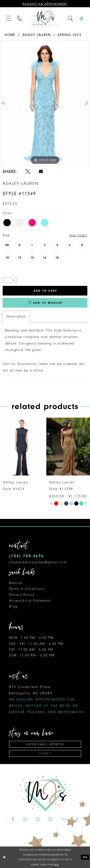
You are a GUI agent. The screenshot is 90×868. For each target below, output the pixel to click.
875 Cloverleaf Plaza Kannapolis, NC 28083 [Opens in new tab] (47, 699)
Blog (13, 606)
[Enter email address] (45, 744)
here (56, 865)
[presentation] (22, 447)
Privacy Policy (22, 595)
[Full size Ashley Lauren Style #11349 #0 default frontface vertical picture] (45, 103)
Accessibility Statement (30, 601)
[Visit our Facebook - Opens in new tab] (13, 820)
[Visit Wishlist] (82, 18)
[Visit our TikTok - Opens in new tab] (77, 820)
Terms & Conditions (27, 589)
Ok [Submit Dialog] (85, 857)
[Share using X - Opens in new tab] (28, 172)
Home (10, 35)
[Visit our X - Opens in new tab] (64, 820)
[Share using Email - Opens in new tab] (41, 171)
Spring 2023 (69, 35)
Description (16, 316)
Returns (16, 583)
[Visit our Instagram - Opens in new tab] (25, 820)
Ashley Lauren (36, 35)
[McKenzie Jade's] (45, 18)
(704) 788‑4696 (27, 556)
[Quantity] (10, 280)
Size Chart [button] (78, 235)
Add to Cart (45, 291)
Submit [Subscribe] (45, 753)
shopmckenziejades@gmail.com (38, 562)
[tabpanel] (45, 103)
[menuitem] (9, 18)
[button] (9, 18)
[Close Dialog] (4, 857)
